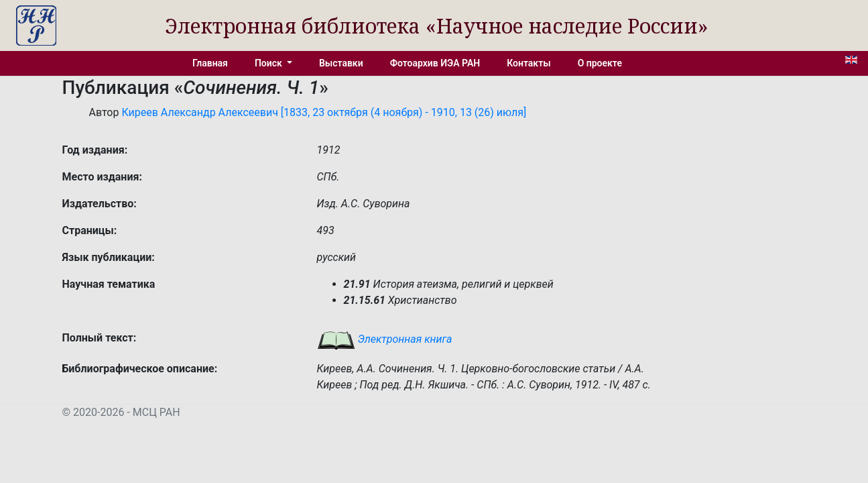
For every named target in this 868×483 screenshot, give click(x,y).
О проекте (600, 63)
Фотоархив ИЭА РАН (435, 63)
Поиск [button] (269, 63)
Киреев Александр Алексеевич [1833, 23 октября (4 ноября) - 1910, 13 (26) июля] (324, 112)
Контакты (529, 63)
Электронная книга (385, 339)
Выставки (341, 63)
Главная (210, 63)
